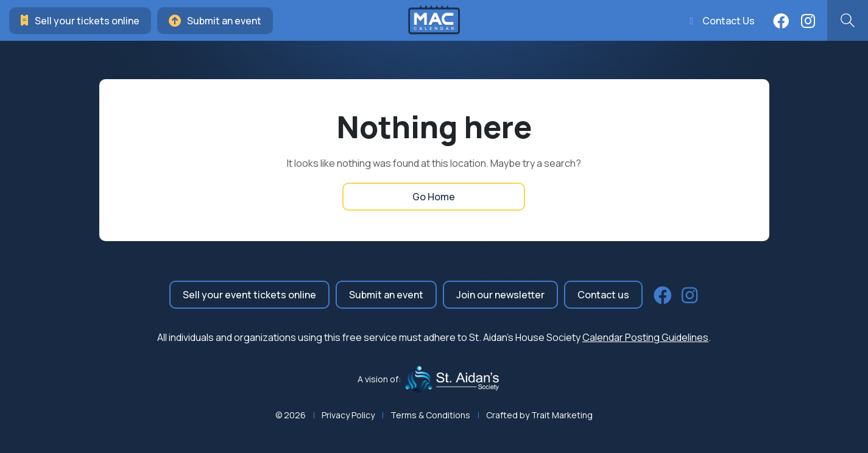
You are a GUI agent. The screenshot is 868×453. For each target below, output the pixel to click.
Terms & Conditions (430, 415)
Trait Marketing (562, 415)
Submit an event (215, 21)
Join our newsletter (500, 295)
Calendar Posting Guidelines (645, 337)
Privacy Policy (348, 415)
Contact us (603, 295)
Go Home (434, 197)
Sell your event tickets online (249, 295)
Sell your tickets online (80, 21)
